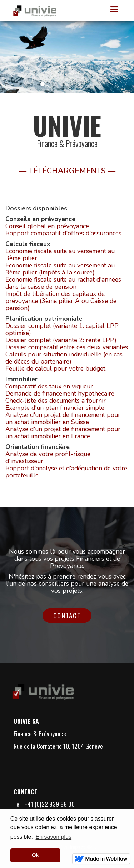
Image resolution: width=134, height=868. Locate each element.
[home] (33, 10)
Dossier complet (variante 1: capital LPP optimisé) (62, 329)
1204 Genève (87, 746)
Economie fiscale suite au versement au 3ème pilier (60, 255)
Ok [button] (35, 855)
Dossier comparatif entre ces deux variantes (67, 347)
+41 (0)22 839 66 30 (50, 804)
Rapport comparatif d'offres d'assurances (63, 233)
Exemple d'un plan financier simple (55, 408)
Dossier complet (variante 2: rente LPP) (61, 340)
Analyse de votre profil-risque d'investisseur (48, 457)
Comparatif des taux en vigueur (49, 386)
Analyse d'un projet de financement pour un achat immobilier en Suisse (63, 418)
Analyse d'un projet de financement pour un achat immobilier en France (63, 433)
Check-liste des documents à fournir (56, 401)
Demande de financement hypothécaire (60, 393)
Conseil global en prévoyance (47, 226)
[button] (114, 10)
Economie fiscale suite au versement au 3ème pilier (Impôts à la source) (60, 269)
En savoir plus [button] (54, 837)
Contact (67, 615)
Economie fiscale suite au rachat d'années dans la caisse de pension (63, 283)
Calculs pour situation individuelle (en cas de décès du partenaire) (64, 358)
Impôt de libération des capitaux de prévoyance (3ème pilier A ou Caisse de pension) (61, 301)
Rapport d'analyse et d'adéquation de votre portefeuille (66, 472)
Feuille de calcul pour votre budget (55, 368)
